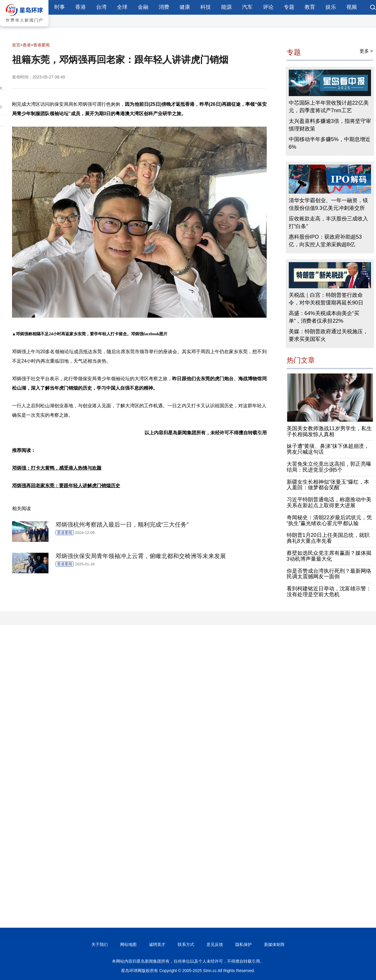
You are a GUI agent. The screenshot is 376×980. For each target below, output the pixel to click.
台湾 (101, 7)
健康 (185, 7)
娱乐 (331, 7)
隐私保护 (244, 944)
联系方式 (186, 944)
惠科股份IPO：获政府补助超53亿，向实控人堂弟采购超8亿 (325, 241)
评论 (268, 7)
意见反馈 (215, 944)
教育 (310, 7)
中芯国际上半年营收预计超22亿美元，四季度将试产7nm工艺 (329, 107)
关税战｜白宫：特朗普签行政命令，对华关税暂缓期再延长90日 (326, 299)
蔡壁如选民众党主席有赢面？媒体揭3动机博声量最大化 (329, 556)
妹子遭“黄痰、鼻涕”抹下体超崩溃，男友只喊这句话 (328, 449)
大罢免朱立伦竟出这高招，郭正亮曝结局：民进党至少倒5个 (329, 467)
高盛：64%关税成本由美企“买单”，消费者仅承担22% (324, 317)
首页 (16, 45)
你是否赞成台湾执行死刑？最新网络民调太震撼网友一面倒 (329, 574)
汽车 (247, 7)
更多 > (366, 51)
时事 (60, 7)
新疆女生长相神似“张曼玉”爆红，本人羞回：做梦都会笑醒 (328, 485)
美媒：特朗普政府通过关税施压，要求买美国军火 (328, 335)
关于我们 (100, 944)
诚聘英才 (157, 944)
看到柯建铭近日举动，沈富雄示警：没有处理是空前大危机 (329, 592)
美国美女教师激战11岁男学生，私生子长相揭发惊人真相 (329, 431)
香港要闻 (41, 45)
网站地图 (128, 944)
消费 (164, 7)
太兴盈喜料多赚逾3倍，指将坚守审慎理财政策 (330, 125)
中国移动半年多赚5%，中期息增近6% (330, 143)
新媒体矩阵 (274, 944)
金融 (143, 7)
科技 (206, 7)
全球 (122, 7)
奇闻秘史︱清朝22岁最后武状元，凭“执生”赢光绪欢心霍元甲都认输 (329, 520)
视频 (352, 7)
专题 (289, 7)
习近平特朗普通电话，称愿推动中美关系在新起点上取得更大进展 (329, 502)
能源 (226, 7)
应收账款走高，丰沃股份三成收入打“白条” (328, 222)
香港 (80, 7)
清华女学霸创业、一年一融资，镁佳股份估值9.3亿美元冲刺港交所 (328, 204)
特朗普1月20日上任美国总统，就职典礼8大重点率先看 (328, 538)
